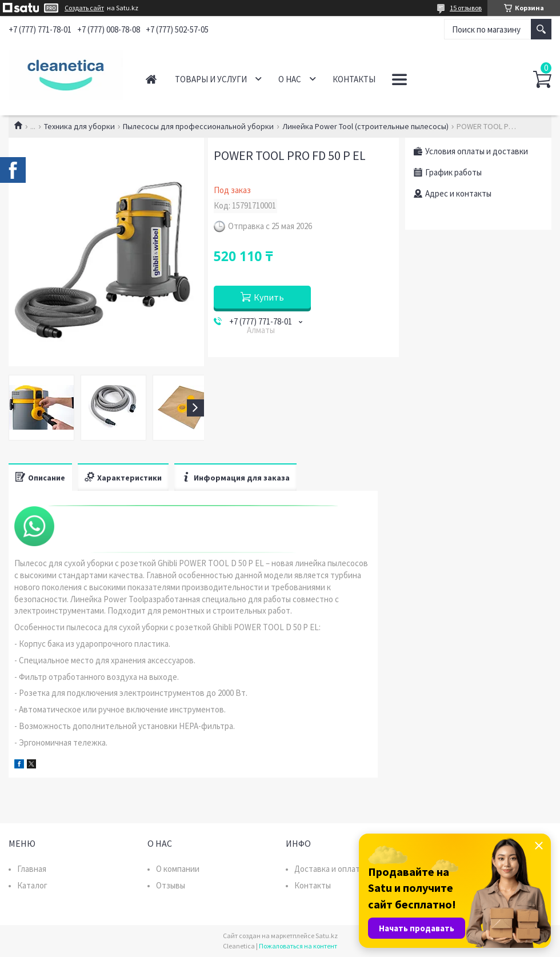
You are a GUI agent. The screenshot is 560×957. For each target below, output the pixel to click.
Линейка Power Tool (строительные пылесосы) (365, 126)
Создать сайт (84, 8)
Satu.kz (327, 936)
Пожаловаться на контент (298, 946)
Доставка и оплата (329, 869)
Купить (269, 297)
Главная (151, 79)
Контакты (354, 79)
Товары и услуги (211, 79)
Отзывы (171, 885)
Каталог (32, 885)
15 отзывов (466, 8)
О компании (178, 869)
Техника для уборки (79, 126)
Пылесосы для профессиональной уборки (198, 126)
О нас (290, 79)
